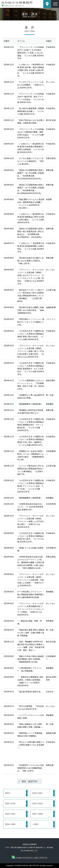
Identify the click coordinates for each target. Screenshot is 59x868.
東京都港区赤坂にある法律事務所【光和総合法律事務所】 (17, 4)
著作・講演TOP (29, 781)
